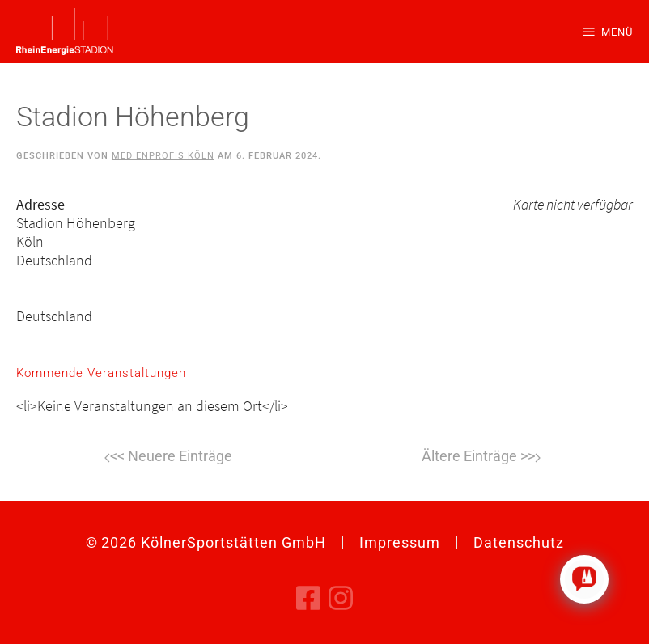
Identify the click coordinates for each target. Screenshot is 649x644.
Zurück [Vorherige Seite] (168, 458)
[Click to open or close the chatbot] (584, 579)
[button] (608, 32)
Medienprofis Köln (163, 156)
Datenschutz (519, 542)
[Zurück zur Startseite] (65, 32)
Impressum (400, 542)
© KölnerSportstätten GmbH (206, 542)
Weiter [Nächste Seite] (481, 458)
